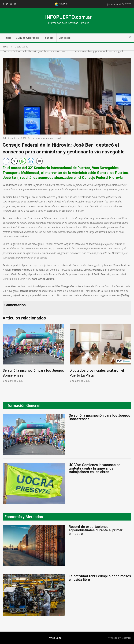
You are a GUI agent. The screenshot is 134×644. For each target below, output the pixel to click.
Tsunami (49, 38)
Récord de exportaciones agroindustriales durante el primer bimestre (96, 530)
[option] (33, 353)
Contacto (65, 38)
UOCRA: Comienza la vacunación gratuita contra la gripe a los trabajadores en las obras (95, 468)
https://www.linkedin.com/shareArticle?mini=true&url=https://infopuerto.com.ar (11, 4)
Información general (51, 138)
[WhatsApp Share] (23, 161)
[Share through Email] (39, 161)
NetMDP (126, 638)
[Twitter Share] (14, 161)
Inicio (8, 38)
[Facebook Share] (6, 161)
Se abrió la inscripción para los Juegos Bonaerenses (99, 417)
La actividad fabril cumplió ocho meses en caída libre (100, 578)
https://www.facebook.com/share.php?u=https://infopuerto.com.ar (3, 4)
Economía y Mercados (24, 517)
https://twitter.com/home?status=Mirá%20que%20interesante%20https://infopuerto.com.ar (7, 4)
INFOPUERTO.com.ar (68, 17)
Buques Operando (27, 38)
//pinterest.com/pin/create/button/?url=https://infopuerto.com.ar (15, 4)
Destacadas (34, 138)
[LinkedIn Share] (31, 161)
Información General (22, 406)
